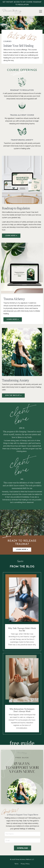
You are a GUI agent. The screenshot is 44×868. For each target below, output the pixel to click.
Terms (16, 864)
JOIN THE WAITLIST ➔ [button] (13, 395)
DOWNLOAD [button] (23, 848)
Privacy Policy (25, 864)
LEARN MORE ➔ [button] (11, 236)
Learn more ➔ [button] (22, 550)
